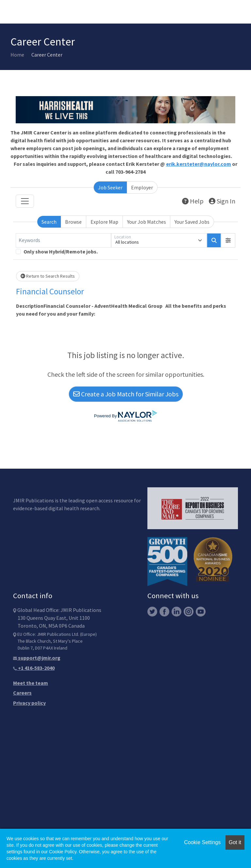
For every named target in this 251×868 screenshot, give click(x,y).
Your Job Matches (147, 222)
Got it (235, 842)
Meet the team (31, 683)
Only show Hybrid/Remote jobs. (61, 252)
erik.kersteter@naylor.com (199, 164)
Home (17, 55)
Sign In (222, 201)
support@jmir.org (37, 658)
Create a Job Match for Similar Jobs (126, 394)
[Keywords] (63, 240)
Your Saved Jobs (192, 222)
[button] (228, 240)
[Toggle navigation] (25, 201)
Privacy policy (29, 703)
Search (49, 222)
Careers (22, 693)
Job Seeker (110, 187)
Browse (73, 222)
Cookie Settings (202, 842)
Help (193, 201)
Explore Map (104, 222)
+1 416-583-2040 (34, 668)
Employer (142, 187)
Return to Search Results (48, 276)
